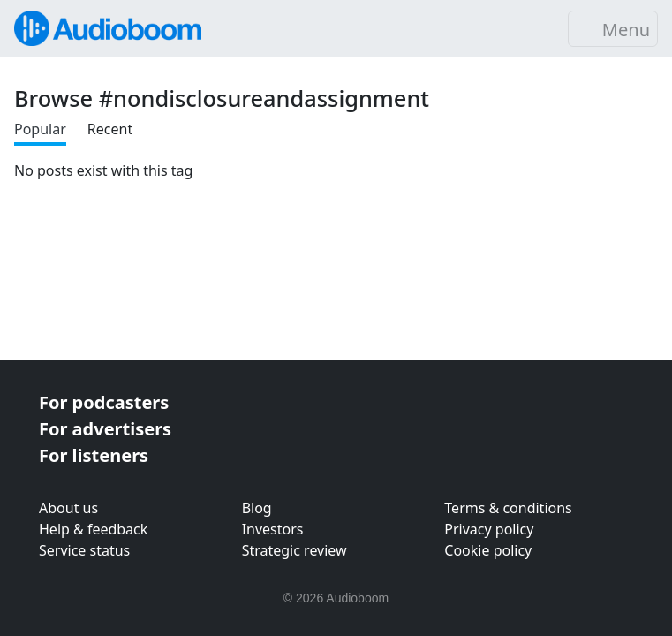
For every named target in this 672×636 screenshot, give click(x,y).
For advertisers (105, 429)
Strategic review (294, 550)
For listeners (94, 455)
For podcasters (104, 402)
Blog (257, 508)
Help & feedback (93, 529)
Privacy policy (489, 529)
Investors (273, 529)
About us (68, 508)
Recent (110, 129)
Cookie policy (488, 550)
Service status (84, 550)
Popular (40, 129)
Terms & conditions (508, 508)
